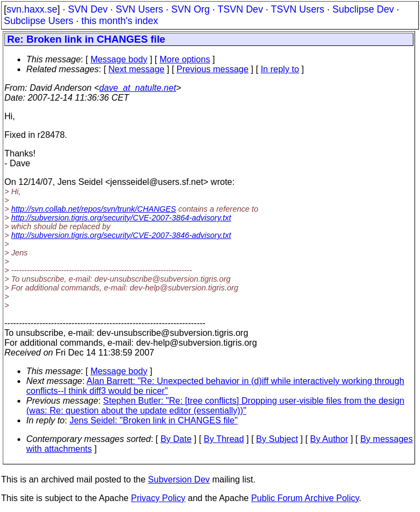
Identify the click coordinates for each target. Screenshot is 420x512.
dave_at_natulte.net (138, 88)
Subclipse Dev (363, 9)
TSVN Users (297, 9)
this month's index (120, 21)
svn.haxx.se (32, 9)
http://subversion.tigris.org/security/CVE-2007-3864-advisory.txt (121, 218)
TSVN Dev (240, 9)
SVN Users (139, 9)
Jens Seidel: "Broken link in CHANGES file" (153, 420)
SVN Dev (87, 9)
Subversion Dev (179, 479)
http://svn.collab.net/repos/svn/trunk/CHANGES (94, 209)
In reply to (280, 69)
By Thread (224, 439)
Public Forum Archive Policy (305, 498)
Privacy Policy (158, 498)
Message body (119, 59)
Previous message (213, 69)
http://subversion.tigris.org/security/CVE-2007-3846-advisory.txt (121, 235)
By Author (329, 439)
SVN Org (190, 9)
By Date (176, 439)
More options (185, 59)
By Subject (277, 439)
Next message (136, 69)
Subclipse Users (39, 21)
